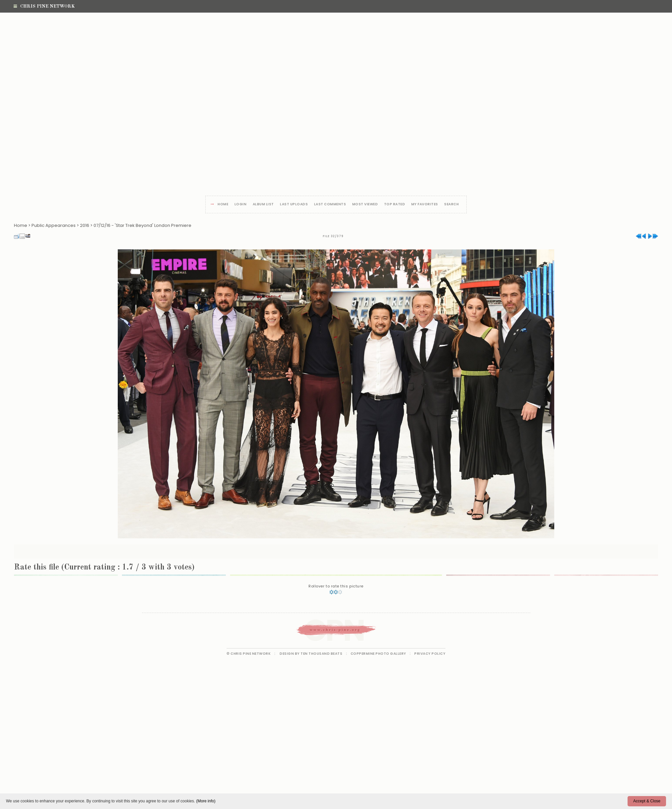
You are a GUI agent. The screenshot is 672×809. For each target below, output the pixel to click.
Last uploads (294, 204)
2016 (85, 225)
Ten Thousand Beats (321, 654)
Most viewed (365, 204)
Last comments (330, 204)
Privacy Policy (430, 654)
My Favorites (425, 204)
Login (241, 204)
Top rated (395, 204)
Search (451, 204)
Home (223, 204)
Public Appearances (54, 225)
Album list (263, 204)
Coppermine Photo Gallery (378, 654)
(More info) (206, 801)
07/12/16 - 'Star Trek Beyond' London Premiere (142, 225)
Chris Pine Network (44, 6)
